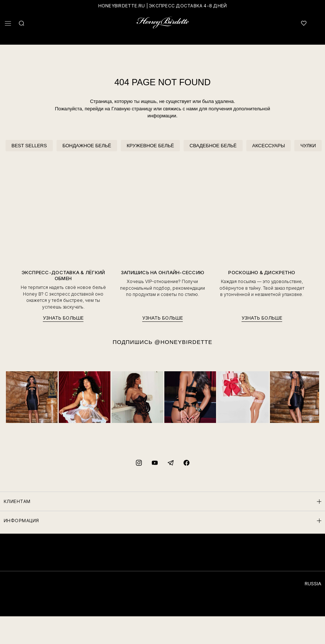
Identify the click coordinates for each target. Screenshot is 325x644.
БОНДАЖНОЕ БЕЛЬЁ (87, 146)
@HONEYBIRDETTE (183, 342)
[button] (8, 23)
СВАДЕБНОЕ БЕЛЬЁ (213, 146)
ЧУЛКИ (308, 146)
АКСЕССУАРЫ (269, 146)
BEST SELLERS (29, 146)
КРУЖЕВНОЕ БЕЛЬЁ (150, 146)
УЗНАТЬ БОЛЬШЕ (63, 318)
